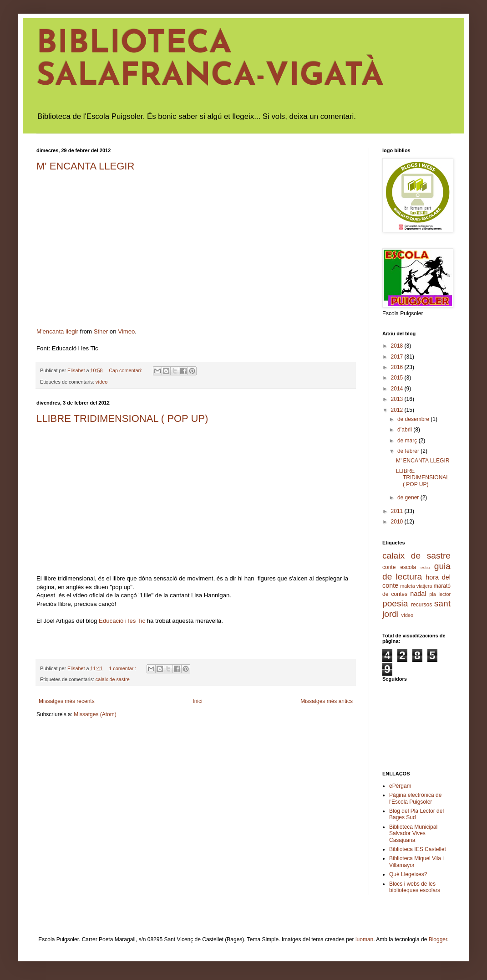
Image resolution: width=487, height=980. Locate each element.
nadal (418, 594)
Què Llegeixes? (408, 874)
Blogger (438, 939)
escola (408, 567)
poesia (395, 603)
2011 (398, 511)
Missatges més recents (67, 701)
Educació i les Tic (122, 621)
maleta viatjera (416, 586)
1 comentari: (123, 668)
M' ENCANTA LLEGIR (85, 166)
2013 (398, 399)
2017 (398, 357)
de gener (409, 498)
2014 (398, 389)
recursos (421, 605)
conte (389, 567)
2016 (398, 367)
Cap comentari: (126, 370)
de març (408, 441)
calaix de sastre (113, 679)
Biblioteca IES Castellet (418, 849)
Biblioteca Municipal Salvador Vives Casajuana (413, 834)
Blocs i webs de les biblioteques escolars (415, 887)
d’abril (405, 430)
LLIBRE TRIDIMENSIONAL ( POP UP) (122, 418)
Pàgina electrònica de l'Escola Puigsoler (415, 798)
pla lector (440, 594)
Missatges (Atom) (95, 714)
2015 (398, 378)
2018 (398, 346)
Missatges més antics (327, 701)
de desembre (414, 419)
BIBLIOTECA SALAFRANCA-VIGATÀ (210, 61)
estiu (425, 567)
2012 (398, 410)
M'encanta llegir (57, 331)
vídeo (101, 382)
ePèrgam (400, 786)
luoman (364, 939)
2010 (398, 522)
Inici (197, 701)
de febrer (409, 451)
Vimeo (126, 331)
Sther (101, 331)
